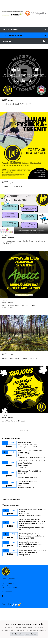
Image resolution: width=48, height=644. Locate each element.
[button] (4, 62)
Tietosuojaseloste (9, 614)
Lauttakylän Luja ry (25, 35)
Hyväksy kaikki (17, 634)
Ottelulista (7, 528)
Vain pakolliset (31, 634)
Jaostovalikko (25, 30)
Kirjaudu (24, 41)
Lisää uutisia (24, 466)
